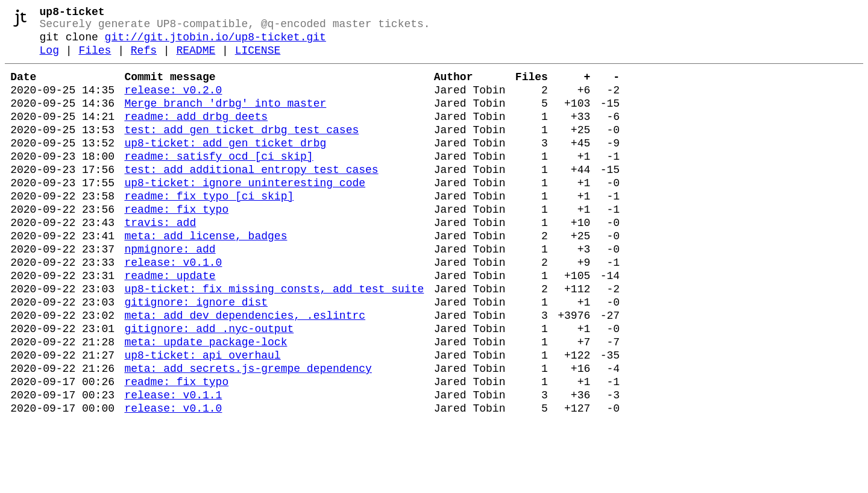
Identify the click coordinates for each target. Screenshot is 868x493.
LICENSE (258, 59)
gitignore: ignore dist (196, 354)
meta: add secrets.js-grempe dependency (248, 433)
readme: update (170, 323)
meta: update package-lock (206, 401)
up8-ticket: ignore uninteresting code (245, 213)
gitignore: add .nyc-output (209, 386)
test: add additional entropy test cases (251, 198)
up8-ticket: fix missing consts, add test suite (274, 339)
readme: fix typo (176, 245)
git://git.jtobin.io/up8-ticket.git (215, 43)
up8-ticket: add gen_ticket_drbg (225, 166)
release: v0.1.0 (173, 307)
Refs (144, 59)
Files (95, 59)
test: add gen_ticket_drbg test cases (241, 151)
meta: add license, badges (206, 276)
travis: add (160, 260)
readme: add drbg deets (196, 135)
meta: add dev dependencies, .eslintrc (245, 370)
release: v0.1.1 (173, 464)
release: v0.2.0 (173, 104)
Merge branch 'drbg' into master (225, 119)
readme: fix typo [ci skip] (209, 229)
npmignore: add (170, 292)
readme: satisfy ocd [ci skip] (219, 182)
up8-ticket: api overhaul (202, 417)
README (196, 59)
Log (49, 59)
